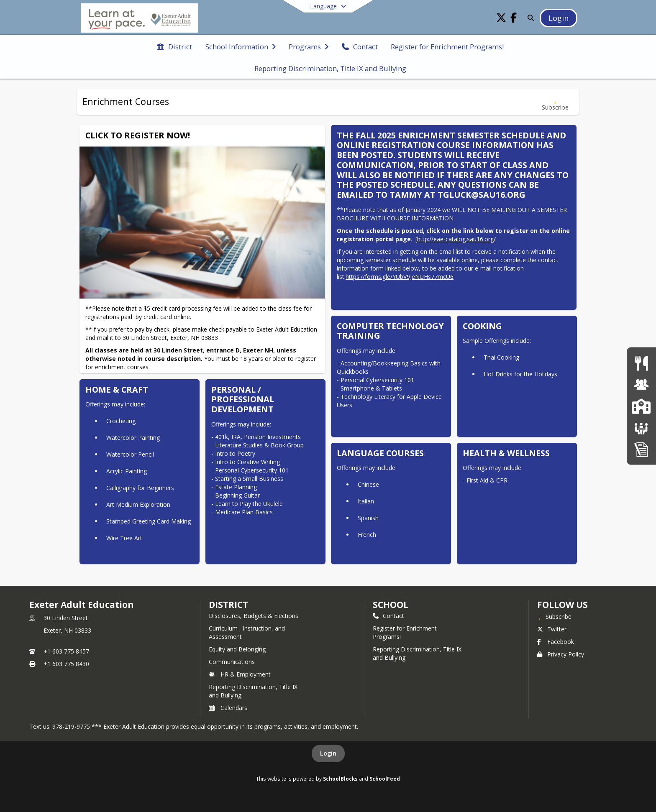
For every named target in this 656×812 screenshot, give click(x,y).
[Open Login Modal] (559, 18)
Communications (232, 662)
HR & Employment (240, 674)
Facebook (556, 642)
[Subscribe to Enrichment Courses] (555, 102)
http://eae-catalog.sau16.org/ (456, 239)
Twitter (552, 629)
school (391, 605)
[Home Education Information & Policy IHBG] (641, 449)
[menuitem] (174, 46)
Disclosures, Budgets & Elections (254, 616)
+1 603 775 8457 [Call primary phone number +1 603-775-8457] (66, 651)
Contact (388, 616)
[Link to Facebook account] (514, 19)
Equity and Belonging (237, 649)
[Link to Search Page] (529, 18)
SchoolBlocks (340, 779)
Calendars (228, 708)
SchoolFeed (385, 779)
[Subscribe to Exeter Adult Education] (554, 616)
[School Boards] (641, 428)
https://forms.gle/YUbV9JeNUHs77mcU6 (400, 277)
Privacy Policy (561, 654)
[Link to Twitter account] (501, 19)
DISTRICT (228, 605)
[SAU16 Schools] (641, 406)
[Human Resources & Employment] (641, 384)
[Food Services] (641, 363)
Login (328, 753)
